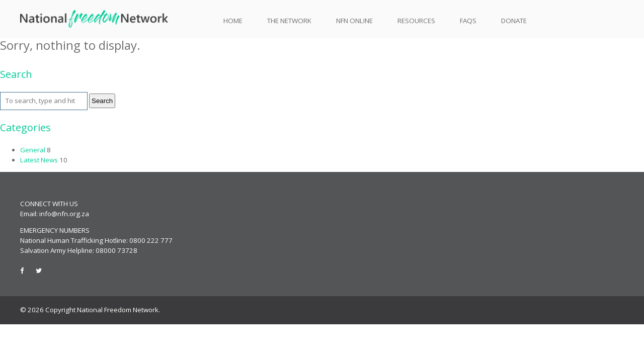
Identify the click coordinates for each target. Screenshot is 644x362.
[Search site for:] (44, 101)
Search (102, 101)
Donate (514, 21)
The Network (289, 21)
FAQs (468, 21)
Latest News (39, 160)
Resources (416, 21)
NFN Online (354, 21)
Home (233, 21)
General (33, 150)
